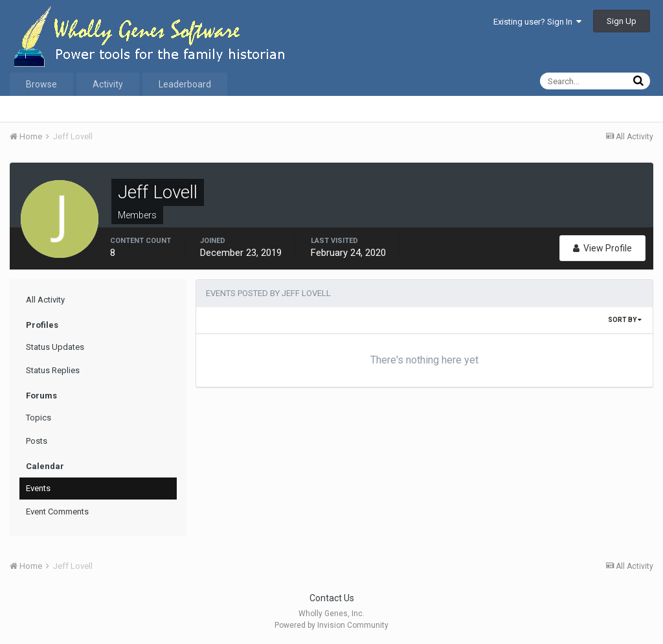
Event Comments (57, 512)
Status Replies (53, 370)
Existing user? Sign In (537, 22)
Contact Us (332, 598)
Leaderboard (185, 84)
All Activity (45, 300)
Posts (37, 441)
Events (38, 488)
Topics (39, 418)
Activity (108, 84)
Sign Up (622, 21)
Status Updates (55, 347)
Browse (41, 84)
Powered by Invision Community (331, 625)
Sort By (625, 320)
